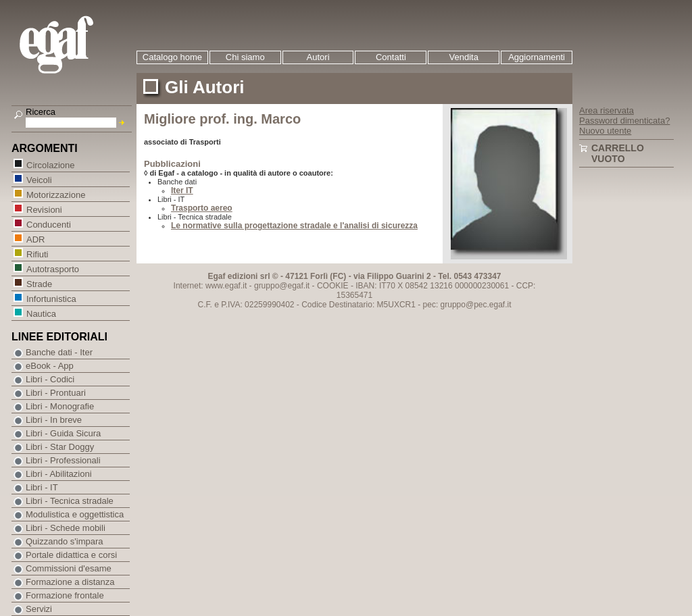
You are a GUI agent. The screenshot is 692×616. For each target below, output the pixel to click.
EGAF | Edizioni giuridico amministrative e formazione (73, 46)
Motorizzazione (55, 194)
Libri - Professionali (63, 460)
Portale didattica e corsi (71, 555)
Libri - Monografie (60, 406)
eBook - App (50, 366)
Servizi (39, 609)
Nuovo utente (605, 131)
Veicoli (39, 179)
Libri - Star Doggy (60, 447)
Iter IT (182, 190)
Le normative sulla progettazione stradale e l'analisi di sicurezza (294, 226)
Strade (39, 283)
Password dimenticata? (624, 121)
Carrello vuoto (618, 153)
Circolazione (50, 164)
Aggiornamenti (537, 57)
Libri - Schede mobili (66, 528)
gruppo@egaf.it (282, 286)
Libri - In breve (54, 420)
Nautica (41, 313)
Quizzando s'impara (64, 541)
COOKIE (333, 286)
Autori (318, 57)
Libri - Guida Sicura (63, 433)
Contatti (391, 57)
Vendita (464, 57)
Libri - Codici (50, 379)
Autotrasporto (52, 268)
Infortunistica (51, 298)
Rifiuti (37, 254)
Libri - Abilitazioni (59, 474)
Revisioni (44, 209)
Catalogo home (172, 57)
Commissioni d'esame (69, 568)
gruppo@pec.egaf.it (476, 305)
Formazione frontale (65, 595)
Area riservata (607, 110)
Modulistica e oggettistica (75, 514)
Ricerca (41, 112)
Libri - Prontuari (56, 393)
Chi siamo (245, 57)
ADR (35, 239)
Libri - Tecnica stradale (70, 501)
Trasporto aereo (202, 208)
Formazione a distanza (70, 582)
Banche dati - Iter (59, 352)
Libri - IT (42, 487)
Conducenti (48, 224)
